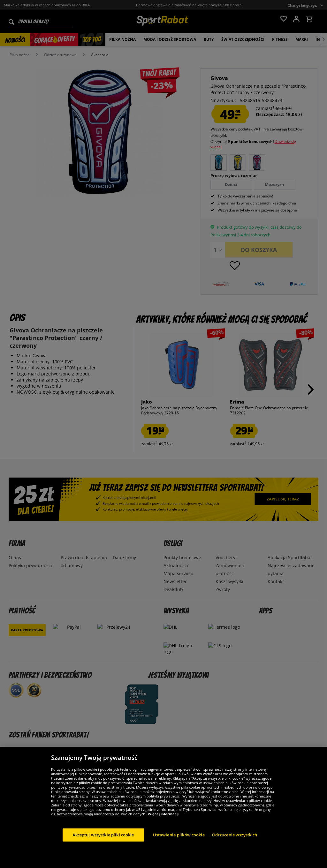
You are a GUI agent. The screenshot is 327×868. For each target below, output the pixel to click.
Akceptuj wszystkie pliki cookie (103, 842)
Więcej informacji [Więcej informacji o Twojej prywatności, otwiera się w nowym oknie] (163, 821)
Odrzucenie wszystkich (235, 842)
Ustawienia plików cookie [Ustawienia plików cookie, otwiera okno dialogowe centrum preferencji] (179, 842)
